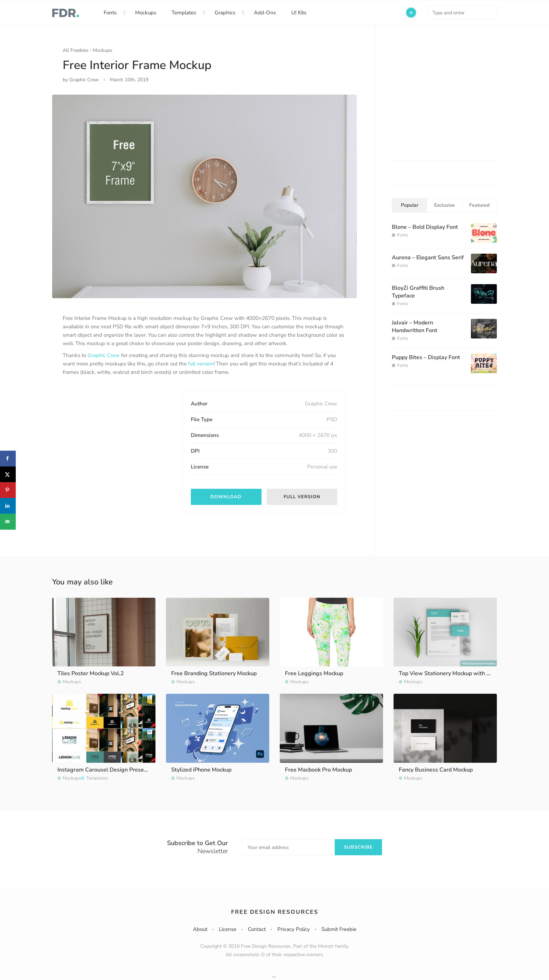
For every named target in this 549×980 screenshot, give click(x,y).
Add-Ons (265, 13)
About (200, 929)
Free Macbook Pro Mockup (318, 770)
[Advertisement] (115, 434)
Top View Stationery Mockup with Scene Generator (464, 673)
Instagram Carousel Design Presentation (110, 770)
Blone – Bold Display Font (425, 227)
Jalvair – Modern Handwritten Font (415, 327)
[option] (204, 196)
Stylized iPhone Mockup (201, 770)
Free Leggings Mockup (314, 673)
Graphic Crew (104, 355)
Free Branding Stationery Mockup (214, 673)
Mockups (146, 13)
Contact (257, 929)
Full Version (302, 497)
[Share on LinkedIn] (8, 506)
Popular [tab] (410, 205)
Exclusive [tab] (444, 205)
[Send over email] (8, 522)
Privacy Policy (294, 929)
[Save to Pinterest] (8, 490)
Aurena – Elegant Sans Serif (428, 258)
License (228, 929)
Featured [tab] (479, 205)
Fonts (110, 13)
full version (201, 364)
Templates (184, 13)
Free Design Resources (275, 912)
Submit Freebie (339, 929)
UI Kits (299, 13)
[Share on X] (8, 474)
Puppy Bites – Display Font (426, 357)
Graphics (225, 13)
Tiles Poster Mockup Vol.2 (91, 673)
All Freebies (76, 50)
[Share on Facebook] (8, 458)
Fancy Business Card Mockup (436, 770)
